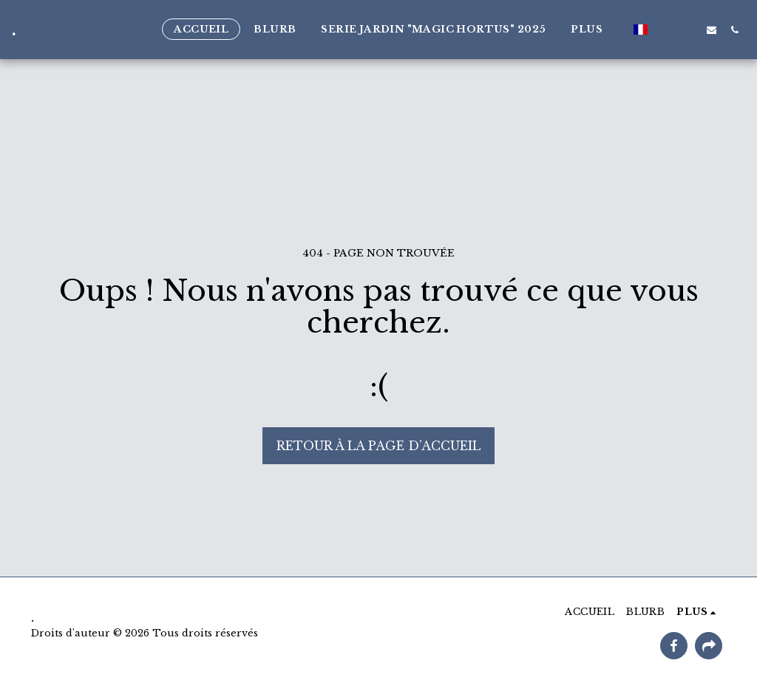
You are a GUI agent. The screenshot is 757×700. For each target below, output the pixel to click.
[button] (666, 30)
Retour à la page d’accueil (378, 446)
